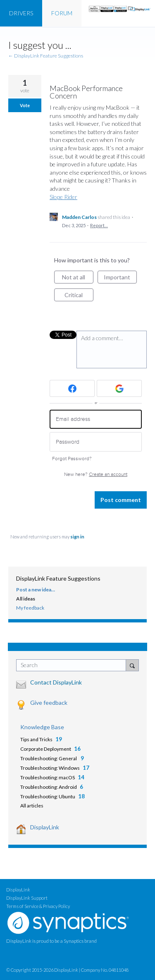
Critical (79, 296)
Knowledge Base (42, 727)
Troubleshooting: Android (49, 787)
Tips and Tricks (36, 739)
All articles (32, 806)
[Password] (96, 442)
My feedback (30, 608)
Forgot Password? (72, 459)
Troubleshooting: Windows (50, 768)
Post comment (121, 500)
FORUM (62, 13)
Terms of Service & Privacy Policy (38, 906)
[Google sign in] (119, 388)
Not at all (78, 279)
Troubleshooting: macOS (48, 777)
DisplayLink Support (27, 898)
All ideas (26, 599)
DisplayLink (45, 827)
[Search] (132, 665)
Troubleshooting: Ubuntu (48, 796)
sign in (77, 537)
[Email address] (96, 419)
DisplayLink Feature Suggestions (58, 578)
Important (120, 279)
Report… (99, 225)
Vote (25, 105)
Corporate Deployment (46, 749)
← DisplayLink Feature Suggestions (46, 56)
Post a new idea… (36, 590)
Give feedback (49, 703)
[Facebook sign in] (72, 388)
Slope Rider (63, 197)
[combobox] (73, 665)
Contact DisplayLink (56, 682)
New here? (96, 474)
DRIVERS (21, 13)
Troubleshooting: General (49, 758)
